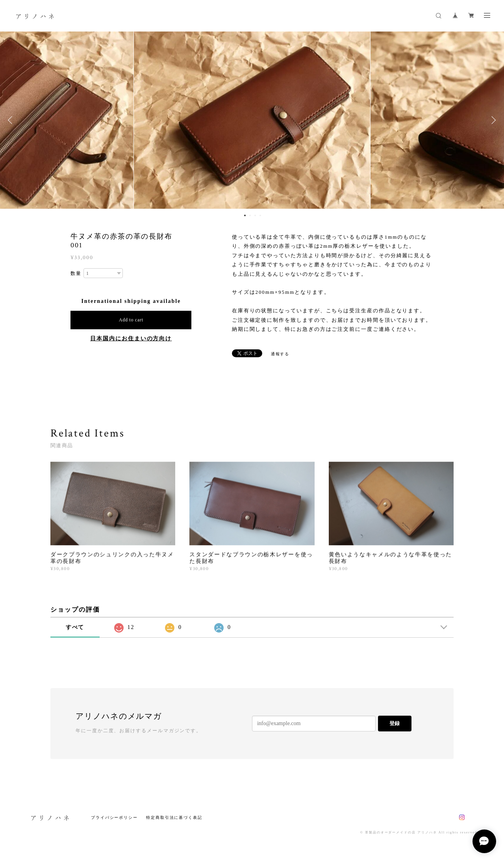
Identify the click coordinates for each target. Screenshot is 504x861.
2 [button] (250, 215)
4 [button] (260, 215)
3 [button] (255, 215)
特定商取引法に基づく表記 (174, 817)
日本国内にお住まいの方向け (131, 339)
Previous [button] (12, 120)
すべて (75, 627)
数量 (76, 273)
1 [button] (245, 215)
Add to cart (131, 320)
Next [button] (492, 120)
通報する (280, 354)
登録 (395, 723)
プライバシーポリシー (114, 817)
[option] (252, 120)
